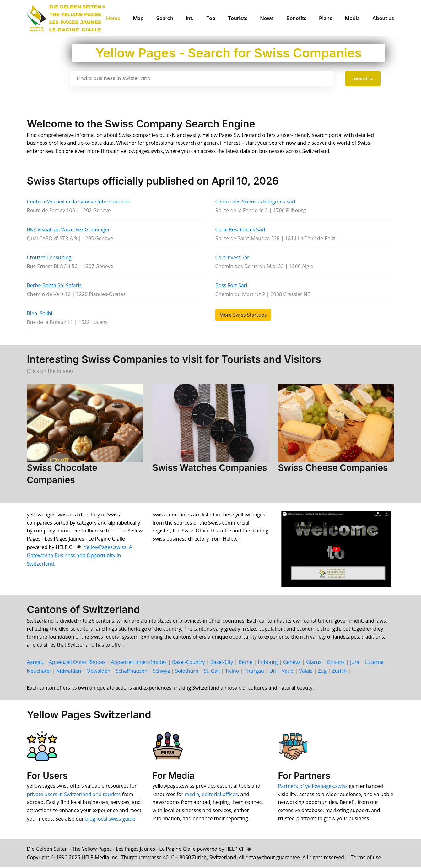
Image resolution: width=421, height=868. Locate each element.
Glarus (314, 663)
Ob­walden (98, 672)
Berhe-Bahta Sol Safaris (54, 286)
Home (113, 18)
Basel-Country (189, 663)
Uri (273, 672)
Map (138, 18)
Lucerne (374, 663)
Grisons (336, 663)
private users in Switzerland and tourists (74, 795)
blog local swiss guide (111, 820)
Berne (246, 663)
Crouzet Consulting (49, 258)
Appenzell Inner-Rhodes (139, 663)
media (192, 795)
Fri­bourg (268, 663)
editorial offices (220, 795)
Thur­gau (254, 672)
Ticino (232, 672)
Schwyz (161, 672)
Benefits (296, 18)
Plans (326, 18)
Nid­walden (69, 672)
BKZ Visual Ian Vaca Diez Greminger (68, 230)
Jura (355, 663)
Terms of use (370, 858)
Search (165, 18)
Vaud (288, 672)
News (267, 18)
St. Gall (212, 672)
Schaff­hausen (132, 672)
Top (211, 18)
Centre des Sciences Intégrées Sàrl (255, 202)
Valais (306, 672)
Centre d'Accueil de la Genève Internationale (79, 202)
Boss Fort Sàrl (231, 286)
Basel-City (222, 663)
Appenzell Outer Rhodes (77, 663)
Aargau (35, 663)
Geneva (292, 663)
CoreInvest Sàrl (233, 258)
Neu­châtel (39, 672)
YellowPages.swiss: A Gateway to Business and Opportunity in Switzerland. (80, 556)
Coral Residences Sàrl (240, 230)
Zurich (339, 672)
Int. (190, 18)
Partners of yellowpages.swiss (313, 787)
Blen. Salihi (40, 314)
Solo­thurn (187, 672)
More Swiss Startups (243, 315)
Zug (322, 672)
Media (352, 18)
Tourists (238, 18)
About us (383, 18)
